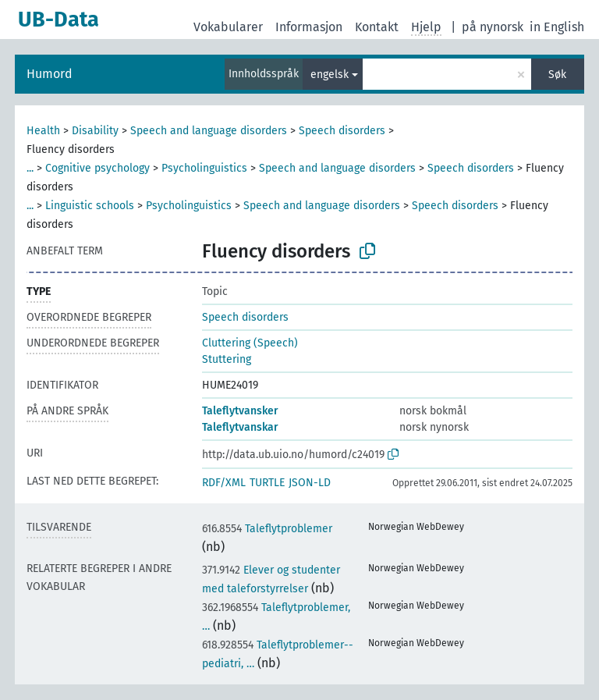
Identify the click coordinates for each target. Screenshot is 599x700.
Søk (557, 75)
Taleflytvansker (240, 411)
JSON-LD (310, 483)
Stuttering (227, 359)
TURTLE (267, 483)
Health (43, 131)
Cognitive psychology (97, 168)
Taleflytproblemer (267, 529)
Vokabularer (228, 27)
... (30, 168)
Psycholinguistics (204, 168)
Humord (50, 74)
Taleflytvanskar (240, 427)
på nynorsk (493, 27)
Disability (95, 131)
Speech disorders (342, 131)
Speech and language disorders (209, 131)
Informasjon (309, 27)
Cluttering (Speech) (250, 343)
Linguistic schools (90, 206)
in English (557, 27)
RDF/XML (224, 483)
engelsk (330, 75)
